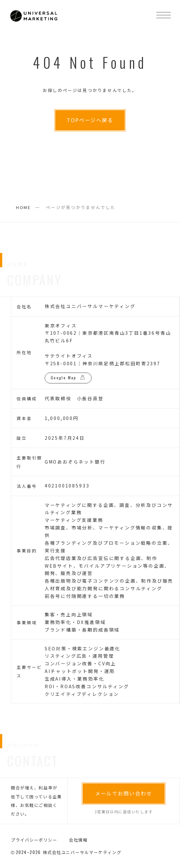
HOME (23, 207)
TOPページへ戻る (90, 120)
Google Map (64, 378)
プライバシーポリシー (34, 840)
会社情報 (78, 840)
